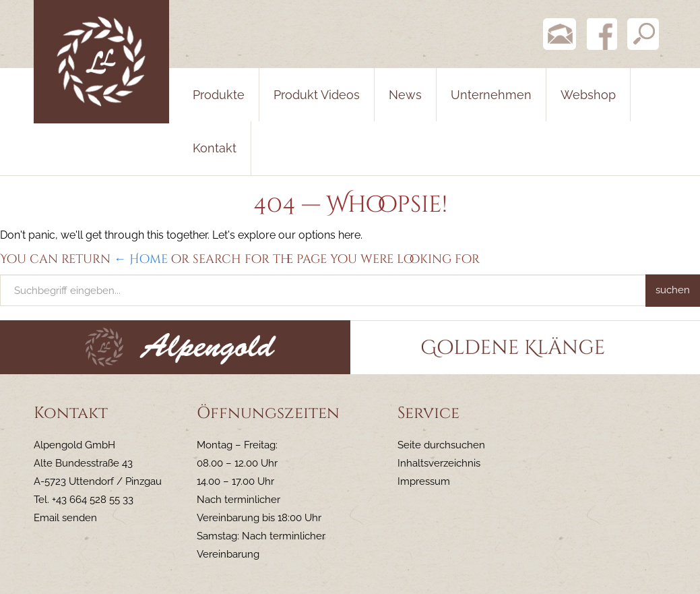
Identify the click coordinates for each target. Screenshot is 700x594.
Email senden (65, 518)
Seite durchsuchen (441, 445)
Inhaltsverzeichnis (439, 463)
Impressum (424, 481)
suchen (673, 290)
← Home (141, 259)
